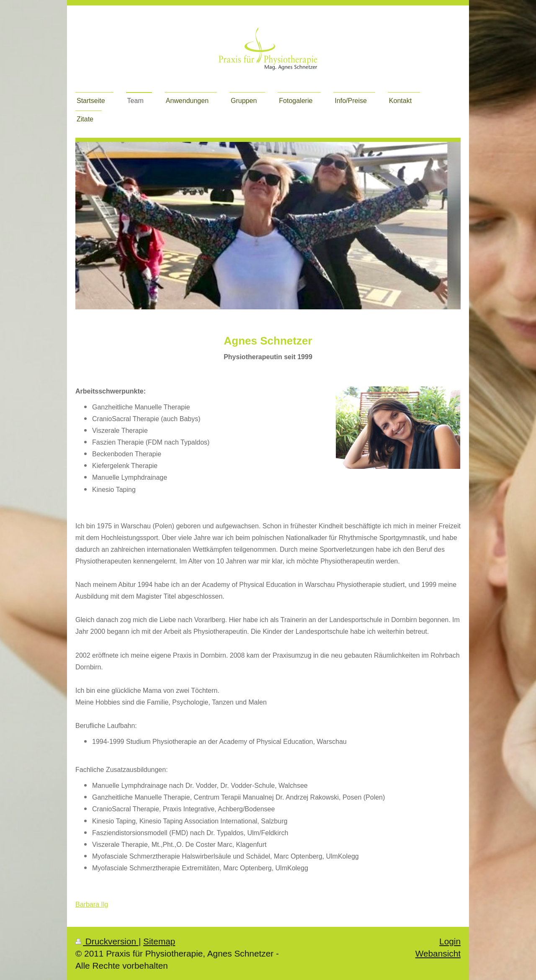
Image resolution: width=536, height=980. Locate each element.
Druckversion (107, 941)
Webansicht (438, 953)
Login (450, 941)
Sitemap (159, 941)
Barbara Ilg (92, 904)
